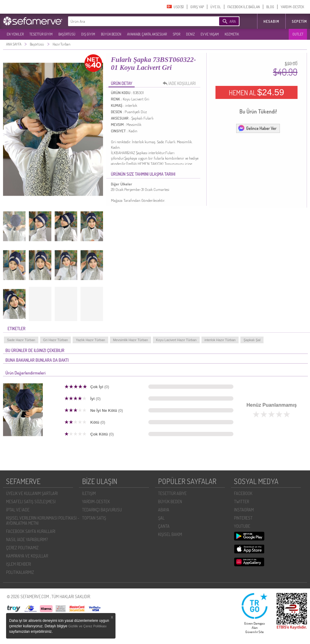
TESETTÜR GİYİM (41, 34)
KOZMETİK (232, 34)
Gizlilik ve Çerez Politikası (88, 626)
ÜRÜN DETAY (122, 83)
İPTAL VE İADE (18, 510)
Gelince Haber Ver (257, 128)
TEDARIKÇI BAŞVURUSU (102, 510)
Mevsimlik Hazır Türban (131, 340)
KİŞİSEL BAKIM (170, 534)
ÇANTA (164, 526)
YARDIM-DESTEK (292, 7)
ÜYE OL (216, 7)
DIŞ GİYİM (88, 34)
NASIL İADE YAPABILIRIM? (27, 539)
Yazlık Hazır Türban (90, 340)
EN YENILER (15, 34)
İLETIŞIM (89, 493)
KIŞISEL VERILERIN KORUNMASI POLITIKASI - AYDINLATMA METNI (43, 520)
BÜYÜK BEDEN (111, 34)
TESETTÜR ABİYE (172, 493)
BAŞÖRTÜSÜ (67, 34)
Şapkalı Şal (252, 340)
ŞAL (161, 518)
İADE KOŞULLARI (181, 83)
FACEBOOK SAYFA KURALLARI (31, 531)
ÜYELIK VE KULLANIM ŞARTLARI (32, 493)
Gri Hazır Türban (56, 340)
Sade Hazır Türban (21, 340)
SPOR (176, 34)
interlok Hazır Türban (220, 340)
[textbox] (134, 21)
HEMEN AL (257, 92)
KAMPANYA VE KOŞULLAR (27, 556)
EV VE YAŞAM (210, 34)
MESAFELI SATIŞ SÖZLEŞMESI (31, 502)
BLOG (270, 7)
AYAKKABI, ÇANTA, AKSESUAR (147, 34)
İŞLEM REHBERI (19, 564)
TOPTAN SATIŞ (94, 518)
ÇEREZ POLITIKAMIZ (22, 548)
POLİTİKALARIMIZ (20, 572)
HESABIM (271, 21)
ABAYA (164, 510)
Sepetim (299, 21)
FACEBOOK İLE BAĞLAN (244, 7)
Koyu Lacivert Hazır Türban (176, 340)
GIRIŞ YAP (197, 7)
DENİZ (190, 34)
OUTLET (298, 34)
